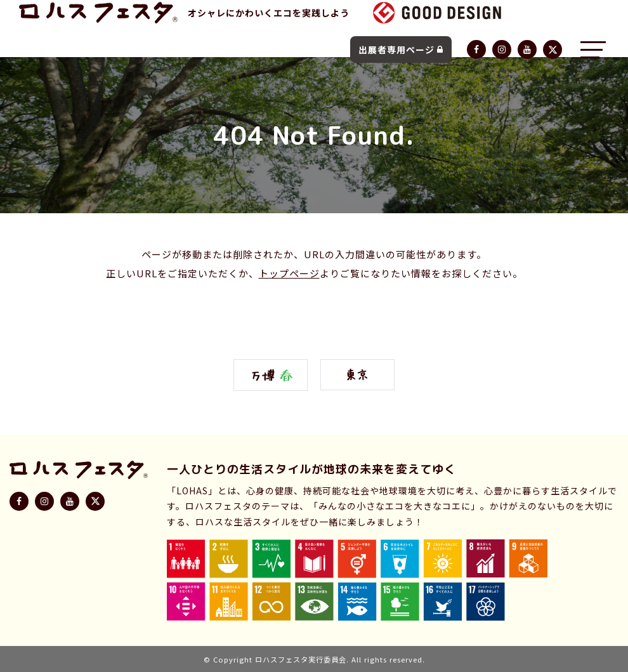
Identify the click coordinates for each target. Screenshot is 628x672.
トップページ (289, 273)
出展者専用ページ (401, 49)
